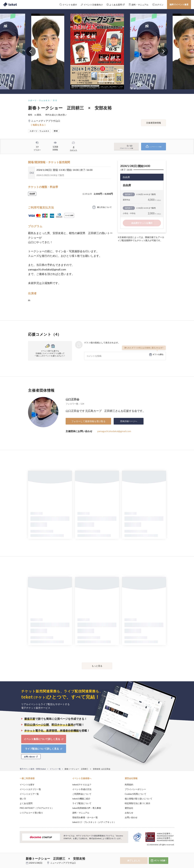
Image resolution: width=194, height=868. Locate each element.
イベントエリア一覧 (29, 794)
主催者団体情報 (154, 123)
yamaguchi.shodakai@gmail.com (114, 431)
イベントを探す (27, 785)
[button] (15, 857)
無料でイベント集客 (179, 4)
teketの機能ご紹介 (81, 799)
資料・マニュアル (81, 813)
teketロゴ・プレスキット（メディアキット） (94, 822)
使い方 (23, 799)
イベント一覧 (55, 769)
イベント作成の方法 (82, 789)
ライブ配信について (82, 803)
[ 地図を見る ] (38, 125)
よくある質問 (26, 803)
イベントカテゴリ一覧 (30, 789)
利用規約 (129, 785)
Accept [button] (173, 853)
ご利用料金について (82, 794)
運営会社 (129, 808)
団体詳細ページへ (129, 421)
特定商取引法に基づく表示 (137, 803)
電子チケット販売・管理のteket (33, 769)
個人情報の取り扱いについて (139, 799)
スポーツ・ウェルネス (39, 100)
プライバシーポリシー (135, 789)
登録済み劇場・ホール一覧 (85, 817)
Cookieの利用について (135, 794)
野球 (55, 100)
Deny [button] (157, 853)
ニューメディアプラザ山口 (63, 863)
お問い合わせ (131, 817)
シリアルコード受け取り (31, 813)
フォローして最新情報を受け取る (88, 421)
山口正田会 (72, 399)
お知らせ (129, 813)
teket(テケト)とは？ (82, 785)
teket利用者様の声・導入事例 (87, 808)
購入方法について (104, 207)
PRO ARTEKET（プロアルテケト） (37, 808)
